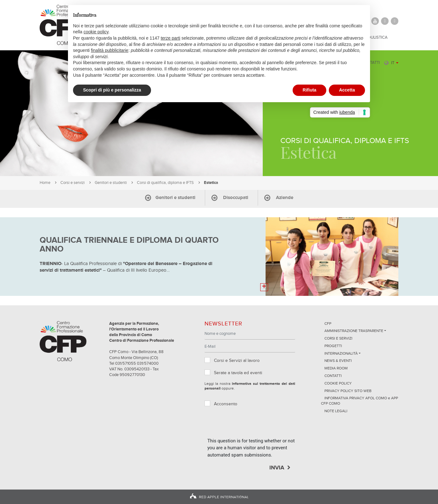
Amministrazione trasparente (354, 331)
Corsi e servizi (73, 183)
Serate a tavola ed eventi (238, 373)
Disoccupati (236, 198)
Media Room (336, 368)
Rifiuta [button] (310, 90)
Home (45, 183)
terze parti (171, 38)
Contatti (333, 376)
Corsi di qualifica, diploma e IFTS (165, 183)
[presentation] (255, 425)
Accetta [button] (347, 90)
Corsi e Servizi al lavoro (237, 361)
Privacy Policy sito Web (348, 391)
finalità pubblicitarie (110, 50)
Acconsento (226, 404)
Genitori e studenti (111, 183)
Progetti (333, 346)
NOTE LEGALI (336, 411)
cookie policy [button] (96, 32)
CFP (328, 324)
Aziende (285, 198)
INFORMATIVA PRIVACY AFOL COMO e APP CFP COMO (359, 401)
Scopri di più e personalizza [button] (112, 90)
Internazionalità (341, 354)
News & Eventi (338, 361)
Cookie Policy (338, 384)
